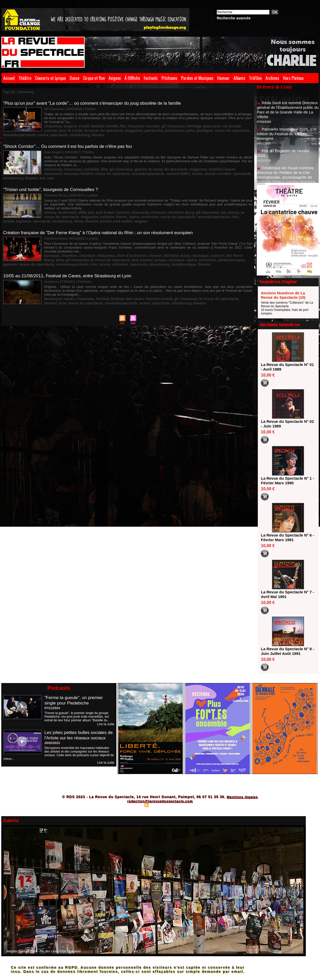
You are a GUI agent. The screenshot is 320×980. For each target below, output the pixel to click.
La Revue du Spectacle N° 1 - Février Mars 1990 (286, 481)
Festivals (151, 78)
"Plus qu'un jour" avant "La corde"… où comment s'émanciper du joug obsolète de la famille (97, 103)
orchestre (85, 204)
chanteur (79, 237)
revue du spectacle (152, 125)
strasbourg (230, 125)
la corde (231, 121)
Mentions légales (242, 797)
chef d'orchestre (115, 237)
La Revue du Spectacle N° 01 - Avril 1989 (286, 367)
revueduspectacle (181, 125)
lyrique (98, 240)
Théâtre (25, 78)
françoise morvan (125, 121)
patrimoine (105, 125)
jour (221, 121)
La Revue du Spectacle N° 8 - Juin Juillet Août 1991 (286, 651)
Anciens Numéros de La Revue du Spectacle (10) (283, 295)
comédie (83, 159)
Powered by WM (182, 805)
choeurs (137, 200)
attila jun (78, 200)
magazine (72, 125)
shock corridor (134, 163)
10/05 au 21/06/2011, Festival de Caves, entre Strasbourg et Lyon (71, 256)
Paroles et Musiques (197, 78)
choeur (134, 237)
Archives (272, 78)
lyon (219, 274)
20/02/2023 (52, 748)
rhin (154, 204)
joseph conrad (206, 121)
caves (65, 274)
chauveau (51, 121)
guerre (123, 159)
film (93, 159)
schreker (61, 244)
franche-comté (138, 274)
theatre (245, 125)
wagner (67, 208)
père (118, 125)
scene (200, 125)
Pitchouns (169, 78)
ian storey (195, 200)
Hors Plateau (293, 78)
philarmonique (156, 240)
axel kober (94, 200)
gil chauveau (150, 121)
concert (185, 237)
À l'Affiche (132, 78)
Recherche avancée (234, 18)
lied (77, 240)
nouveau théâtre (229, 159)
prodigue (129, 125)
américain (51, 159)
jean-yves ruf (184, 121)
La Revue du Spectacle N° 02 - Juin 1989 (286, 424)
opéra (72, 204)
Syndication (159, 805)
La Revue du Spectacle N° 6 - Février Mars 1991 (286, 537)
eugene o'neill (70, 121)
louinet (86, 240)
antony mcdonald (57, 200)
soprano (175, 204)
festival (92, 274)
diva (220, 237)
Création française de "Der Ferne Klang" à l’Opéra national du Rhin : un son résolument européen (103, 219)
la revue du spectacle (145, 159)
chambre (65, 237)
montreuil (208, 159)
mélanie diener (55, 204)
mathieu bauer (189, 159)
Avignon (115, 78)
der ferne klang (204, 237)
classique (171, 237)
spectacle (213, 125)
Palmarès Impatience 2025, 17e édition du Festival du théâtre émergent (287, 139)
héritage (167, 121)
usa (202, 163)
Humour (223, 78)
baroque (50, 237)
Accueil (9, 78)
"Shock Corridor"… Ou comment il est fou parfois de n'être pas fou (71, 141)
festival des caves (112, 274)
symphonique (113, 244)
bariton (108, 200)
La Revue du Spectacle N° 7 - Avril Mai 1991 (286, 594)
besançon (51, 274)
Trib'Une (255, 78)
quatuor (174, 240)
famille (100, 121)
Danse (74, 78)
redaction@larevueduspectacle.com (160, 801)
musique (111, 240)
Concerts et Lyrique (50, 78)
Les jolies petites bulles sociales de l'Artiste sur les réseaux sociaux (77, 738)
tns (195, 163)
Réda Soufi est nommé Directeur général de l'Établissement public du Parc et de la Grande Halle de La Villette (287, 115)
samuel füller (102, 163)
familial (88, 121)
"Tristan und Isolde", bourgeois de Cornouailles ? (53, 179)
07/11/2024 (52, 708)
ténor (220, 204)
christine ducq (155, 200)
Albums (239, 78)
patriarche (88, 125)
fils (109, 121)
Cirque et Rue (94, 78)
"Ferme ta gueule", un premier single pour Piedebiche (75, 700)
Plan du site (134, 805)
